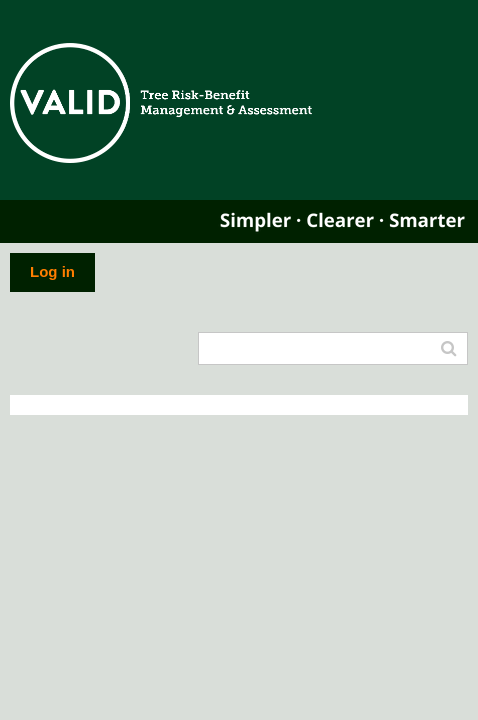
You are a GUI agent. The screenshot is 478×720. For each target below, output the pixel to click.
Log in (52, 271)
